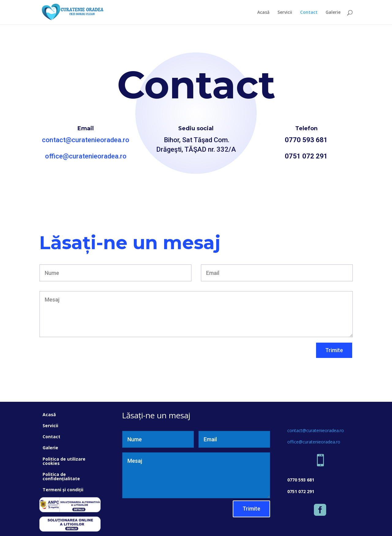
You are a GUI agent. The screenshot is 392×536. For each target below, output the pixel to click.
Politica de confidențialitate (61, 476)
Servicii (285, 13)
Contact (309, 13)
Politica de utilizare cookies (64, 461)
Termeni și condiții (63, 490)
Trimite (334, 350)
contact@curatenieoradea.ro (86, 140)
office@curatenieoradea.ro (86, 156)
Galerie (333, 13)
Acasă (263, 13)
